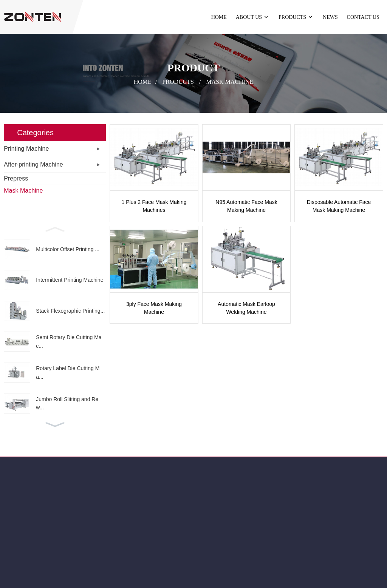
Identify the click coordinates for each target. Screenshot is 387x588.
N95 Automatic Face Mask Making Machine (246, 206)
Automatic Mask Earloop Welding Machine (246, 308)
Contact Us (363, 17)
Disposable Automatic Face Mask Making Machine (339, 206)
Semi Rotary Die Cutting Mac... (69, 341)
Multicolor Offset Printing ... (68, 249)
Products (296, 17)
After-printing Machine (33, 164)
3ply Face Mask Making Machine (154, 308)
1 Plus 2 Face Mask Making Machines (154, 206)
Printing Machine (26, 149)
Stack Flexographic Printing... (70, 311)
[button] (55, 228)
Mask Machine (230, 81)
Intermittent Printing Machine (70, 280)
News (330, 17)
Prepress (16, 178)
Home (219, 17)
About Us (253, 17)
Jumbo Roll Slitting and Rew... (67, 403)
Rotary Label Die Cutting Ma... (68, 372)
